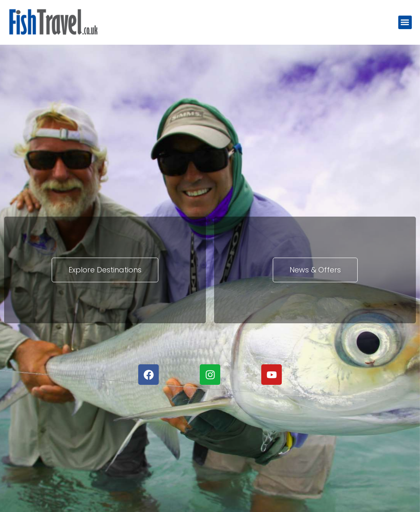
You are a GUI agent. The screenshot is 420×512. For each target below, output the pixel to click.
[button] (405, 22)
